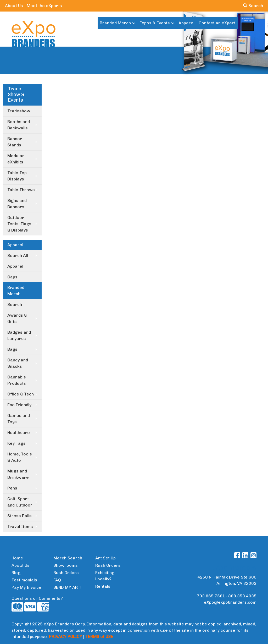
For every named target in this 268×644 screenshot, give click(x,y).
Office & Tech (21, 394)
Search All (18, 255)
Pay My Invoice (26, 587)
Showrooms (66, 565)
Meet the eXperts (44, 6)
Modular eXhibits (16, 159)
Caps (12, 277)
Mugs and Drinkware (18, 474)
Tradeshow (19, 111)
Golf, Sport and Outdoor (20, 502)
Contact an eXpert (217, 23)
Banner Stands (15, 142)
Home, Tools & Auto (20, 457)
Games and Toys (19, 419)
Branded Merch (115, 23)
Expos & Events (155, 23)
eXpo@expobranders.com (230, 602)
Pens (12, 488)
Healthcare (19, 433)
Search (253, 6)
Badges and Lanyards (19, 335)
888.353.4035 (242, 596)
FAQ (57, 580)
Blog (16, 573)
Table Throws (21, 190)
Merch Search (68, 558)
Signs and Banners (17, 204)
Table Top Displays (17, 176)
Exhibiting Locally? (105, 576)
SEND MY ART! (67, 587)
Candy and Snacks (18, 363)
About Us (14, 6)
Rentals (103, 586)
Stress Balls (19, 516)
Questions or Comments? (37, 598)
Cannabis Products (17, 380)
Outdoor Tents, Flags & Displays (19, 224)
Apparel (186, 23)
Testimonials (24, 580)
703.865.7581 (211, 596)
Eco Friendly (19, 405)
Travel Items (20, 527)
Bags (12, 349)
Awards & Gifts (17, 318)
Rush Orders (66, 573)
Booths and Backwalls (19, 125)
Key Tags (16, 443)
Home (17, 558)
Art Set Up (105, 558)
